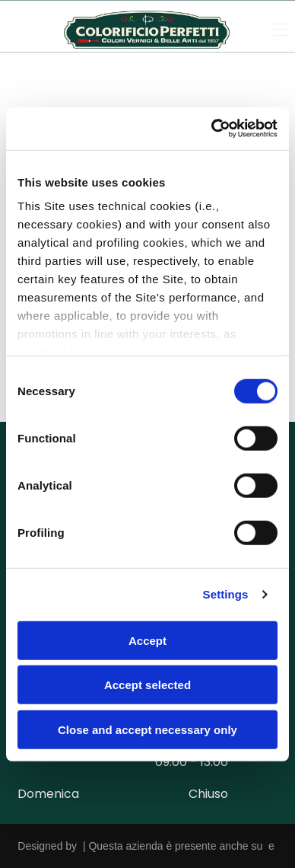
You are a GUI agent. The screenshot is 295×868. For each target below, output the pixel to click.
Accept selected (147, 685)
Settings (226, 594)
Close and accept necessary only (147, 729)
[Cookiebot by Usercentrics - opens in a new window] (212, 129)
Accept (147, 640)
